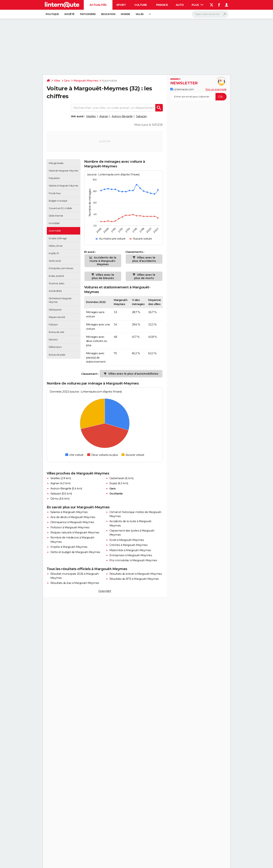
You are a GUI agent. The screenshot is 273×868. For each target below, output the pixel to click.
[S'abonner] (198, 97)
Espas (113, 483)
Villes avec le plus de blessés (103, 276)
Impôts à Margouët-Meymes (69, 547)
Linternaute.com (182, 89)
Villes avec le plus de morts (145, 276)
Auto (180, 5)
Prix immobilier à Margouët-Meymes (133, 560)
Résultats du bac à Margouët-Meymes (75, 583)
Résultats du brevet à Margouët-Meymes (136, 574)
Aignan (104, 116)
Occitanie (116, 494)
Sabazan (141, 116)
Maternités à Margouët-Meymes (130, 550)
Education (108, 14)
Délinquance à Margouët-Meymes (72, 522)
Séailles (91, 116)
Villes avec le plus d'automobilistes (133, 374)
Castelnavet (117, 478)
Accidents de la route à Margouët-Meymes (103, 261)
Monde (125, 14)
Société (69, 14)
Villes (140, 14)
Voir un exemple (216, 89)
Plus (197, 5)
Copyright (105, 591)
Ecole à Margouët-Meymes (127, 540)
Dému (55, 499)
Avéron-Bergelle (122, 116)
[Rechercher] (210, 14)
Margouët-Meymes (86, 81)
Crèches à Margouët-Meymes (129, 545)
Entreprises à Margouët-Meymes (131, 555)
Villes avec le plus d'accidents (144, 259)
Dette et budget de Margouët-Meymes (75, 552)
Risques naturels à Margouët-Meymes (75, 532)
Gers (67, 81)
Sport (121, 5)
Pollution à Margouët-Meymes (70, 527)
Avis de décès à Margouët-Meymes (73, 517)
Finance (162, 5)
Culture (141, 5)
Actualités (98, 5)
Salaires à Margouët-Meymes (69, 512)
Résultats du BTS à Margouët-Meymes (134, 579)
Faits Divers (88, 14)
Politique (52, 14)
